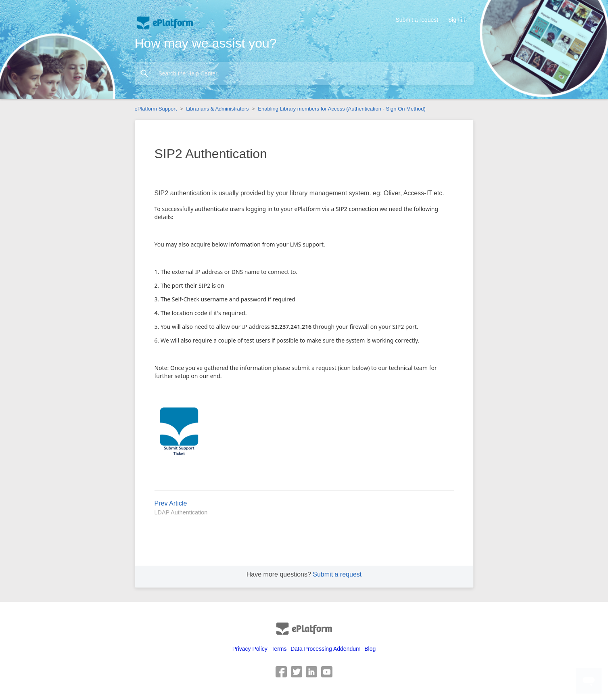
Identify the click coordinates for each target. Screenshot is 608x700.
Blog (370, 649)
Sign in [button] (457, 20)
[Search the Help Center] (304, 74)
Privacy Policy (250, 649)
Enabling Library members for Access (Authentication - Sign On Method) (342, 109)
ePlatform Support (156, 109)
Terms (279, 649)
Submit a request (417, 20)
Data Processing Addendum (326, 649)
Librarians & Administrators (217, 109)
